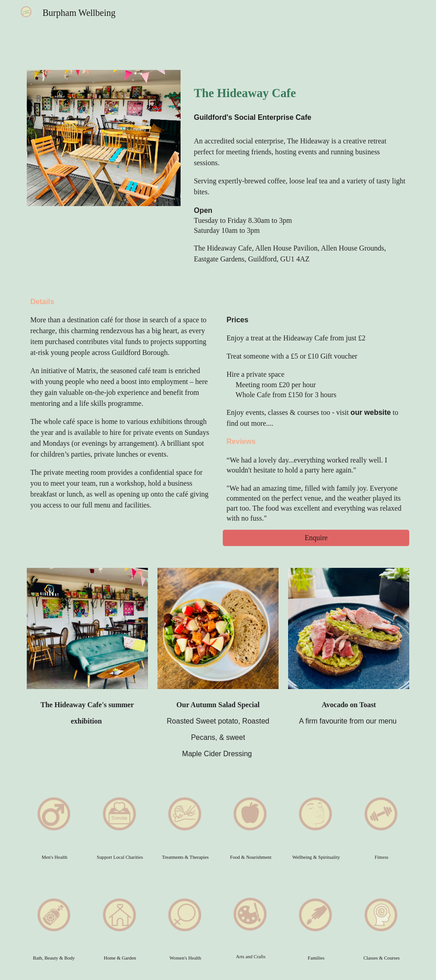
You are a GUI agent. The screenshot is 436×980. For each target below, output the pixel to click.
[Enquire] (316, 538)
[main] (300, 100)
